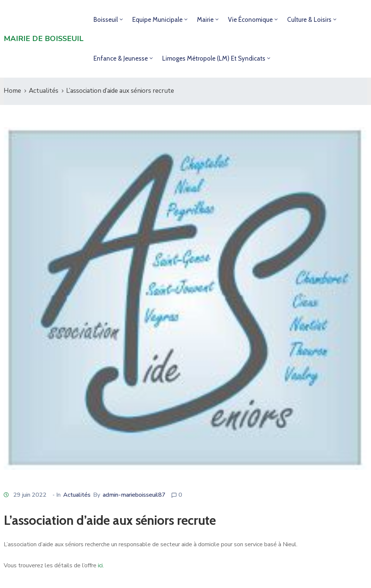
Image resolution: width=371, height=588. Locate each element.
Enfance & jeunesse (121, 58)
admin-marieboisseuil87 (134, 495)
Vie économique (250, 20)
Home (12, 91)
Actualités (44, 91)
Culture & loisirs (309, 20)
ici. (101, 565)
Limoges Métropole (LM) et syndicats (214, 58)
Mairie (205, 20)
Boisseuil (106, 20)
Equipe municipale (157, 20)
